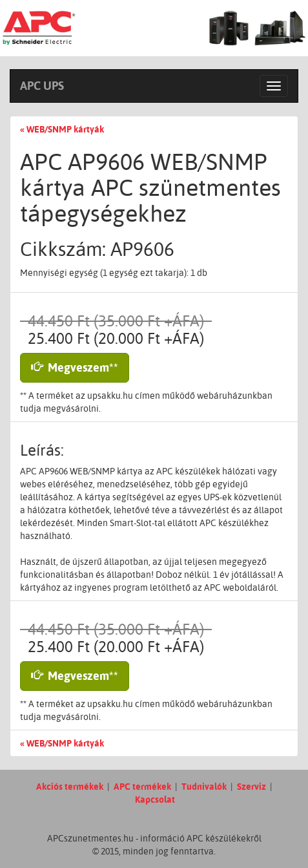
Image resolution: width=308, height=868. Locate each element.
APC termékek (142, 787)
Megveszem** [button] (75, 367)
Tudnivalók (204, 787)
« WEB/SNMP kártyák (62, 129)
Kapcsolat (155, 799)
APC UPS (42, 86)
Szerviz (252, 787)
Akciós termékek (70, 787)
